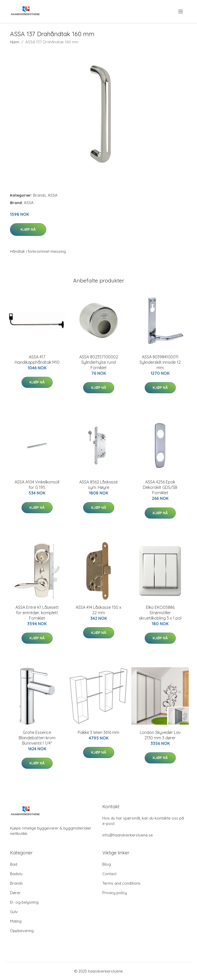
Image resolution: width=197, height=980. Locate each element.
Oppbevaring (22, 931)
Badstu (16, 874)
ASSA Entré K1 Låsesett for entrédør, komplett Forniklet (37, 613)
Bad (14, 864)
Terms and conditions (121, 883)
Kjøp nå (28, 229)
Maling (16, 921)
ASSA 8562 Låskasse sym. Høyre (98, 485)
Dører (15, 893)
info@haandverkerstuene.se (128, 835)
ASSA (53, 195)
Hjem (15, 42)
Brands (40, 195)
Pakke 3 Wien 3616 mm (98, 732)
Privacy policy (115, 893)
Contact (109, 874)
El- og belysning (24, 902)
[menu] (181, 12)
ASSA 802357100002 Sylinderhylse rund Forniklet (99, 362)
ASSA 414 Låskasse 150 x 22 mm (98, 610)
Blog (107, 864)
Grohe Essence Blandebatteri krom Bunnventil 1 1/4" (37, 738)
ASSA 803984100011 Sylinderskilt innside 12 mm (160, 362)
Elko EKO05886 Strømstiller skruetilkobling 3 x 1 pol (160, 613)
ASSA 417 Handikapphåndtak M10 (37, 360)
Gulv (14, 912)
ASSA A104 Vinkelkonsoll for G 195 (37, 485)
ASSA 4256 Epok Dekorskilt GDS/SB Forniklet (160, 487)
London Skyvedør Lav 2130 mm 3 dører (160, 735)
